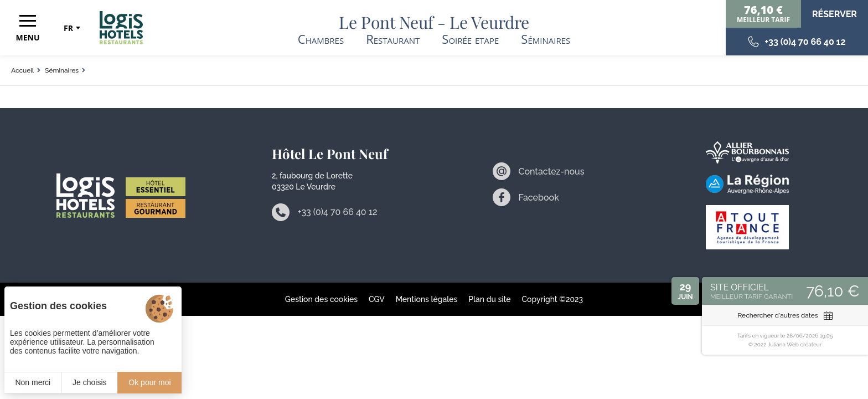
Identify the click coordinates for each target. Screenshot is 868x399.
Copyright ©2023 (553, 299)
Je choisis (89, 382)
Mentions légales (427, 299)
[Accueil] (121, 28)
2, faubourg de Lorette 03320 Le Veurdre (312, 181)
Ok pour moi (149, 382)
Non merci (33, 382)
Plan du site (489, 299)
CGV (377, 299)
